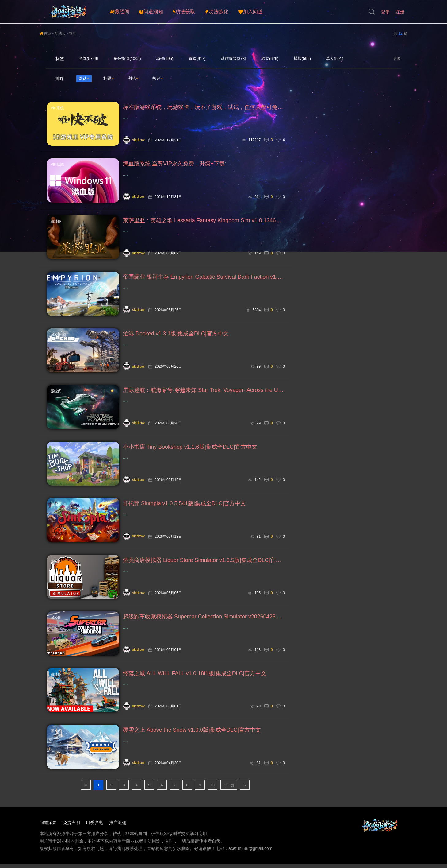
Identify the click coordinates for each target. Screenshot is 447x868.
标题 (109, 78)
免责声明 (71, 832)
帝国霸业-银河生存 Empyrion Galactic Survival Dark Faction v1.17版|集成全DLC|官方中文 (204, 280)
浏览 (133, 78)
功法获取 (184, 12)
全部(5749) (89, 58)
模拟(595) (302, 58)
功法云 (60, 33)
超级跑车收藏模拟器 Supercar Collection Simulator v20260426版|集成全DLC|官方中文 (204, 624)
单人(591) (334, 58)
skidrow (134, 140)
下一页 (229, 795)
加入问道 (250, 12)
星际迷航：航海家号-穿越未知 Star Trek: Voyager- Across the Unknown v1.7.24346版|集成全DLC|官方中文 (204, 394)
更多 (398, 59)
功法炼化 (217, 12)
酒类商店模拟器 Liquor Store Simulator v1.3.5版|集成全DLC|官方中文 (204, 567)
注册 (400, 12)
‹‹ (86, 795)
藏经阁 (120, 12)
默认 (84, 78)
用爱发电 (95, 832)
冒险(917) (197, 58)
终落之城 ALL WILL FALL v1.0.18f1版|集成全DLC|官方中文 (195, 682)
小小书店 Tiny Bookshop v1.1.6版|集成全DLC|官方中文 (190, 452)
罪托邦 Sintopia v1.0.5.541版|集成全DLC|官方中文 (185, 510)
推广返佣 (118, 832)
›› (245, 795)
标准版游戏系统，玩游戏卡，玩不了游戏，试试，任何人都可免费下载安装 (204, 107)
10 (213, 795)
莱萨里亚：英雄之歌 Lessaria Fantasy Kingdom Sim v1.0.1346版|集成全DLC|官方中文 (204, 222)
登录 (385, 12)
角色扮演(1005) (127, 58)
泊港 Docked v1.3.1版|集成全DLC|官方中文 (176, 337)
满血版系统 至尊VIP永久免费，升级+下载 (174, 165)
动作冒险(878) (233, 58)
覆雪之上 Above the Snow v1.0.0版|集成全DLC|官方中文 (192, 739)
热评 (158, 78)
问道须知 (151, 12)
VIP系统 (57, 108)
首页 (45, 33)
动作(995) (165, 58)
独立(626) (270, 58)
